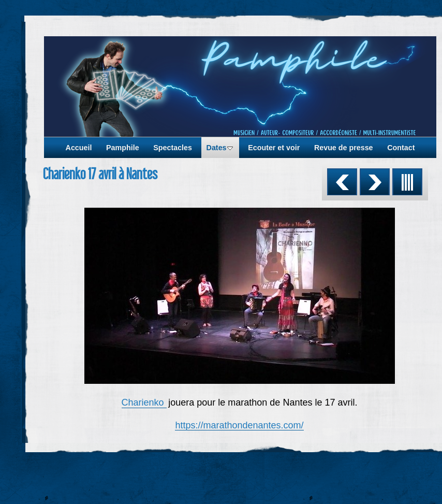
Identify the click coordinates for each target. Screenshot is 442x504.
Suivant (375, 182)
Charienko (144, 402)
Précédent (342, 182)
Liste (407, 182)
